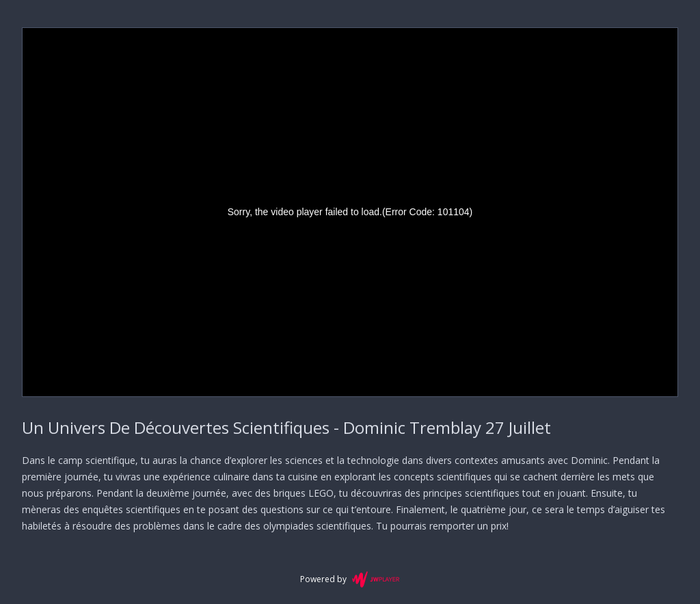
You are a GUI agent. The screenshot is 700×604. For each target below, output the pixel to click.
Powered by (350, 579)
